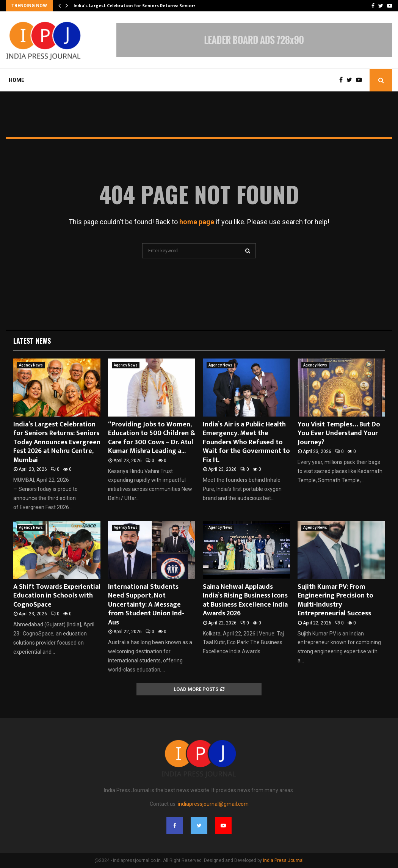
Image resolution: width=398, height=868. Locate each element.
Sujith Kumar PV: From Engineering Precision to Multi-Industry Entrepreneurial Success (335, 600)
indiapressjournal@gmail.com (213, 804)
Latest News (32, 341)
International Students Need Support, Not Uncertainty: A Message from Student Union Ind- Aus (146, 605)
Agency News (31, 365)
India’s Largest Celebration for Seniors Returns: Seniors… (137, 6)
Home (16, 80)
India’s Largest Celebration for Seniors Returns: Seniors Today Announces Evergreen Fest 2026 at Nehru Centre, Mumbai (57, 442)
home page (197, 222)
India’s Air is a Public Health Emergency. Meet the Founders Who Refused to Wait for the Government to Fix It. (246, 442)
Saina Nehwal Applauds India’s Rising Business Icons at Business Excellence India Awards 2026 (245, 600)
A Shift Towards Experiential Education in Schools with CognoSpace (57, 596)
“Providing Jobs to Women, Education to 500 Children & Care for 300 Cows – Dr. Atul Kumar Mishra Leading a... (152, 438)
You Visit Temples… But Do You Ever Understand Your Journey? (339, 433)
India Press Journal (283, 860)
